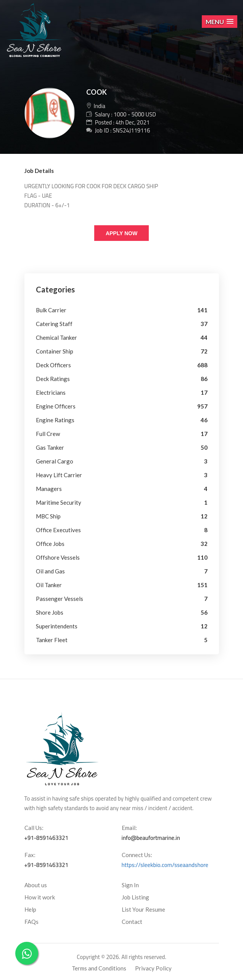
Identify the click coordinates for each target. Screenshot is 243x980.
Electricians (51, 392)
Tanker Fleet (52, 640)
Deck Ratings (53, 379)
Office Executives (58, 530)
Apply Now (121, 233)
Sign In (130, 885)
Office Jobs (50, 544)
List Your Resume (143, 909)
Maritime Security (59, 502)
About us (36, 885)
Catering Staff (54, 324)
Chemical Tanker (56, 337)
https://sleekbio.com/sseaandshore (165, 865)
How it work (40, 897)
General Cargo (55, 461)
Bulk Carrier (51, 310)
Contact (132, 922)
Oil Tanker (49, 585)
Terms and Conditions (99, 968)
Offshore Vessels (58, 557)
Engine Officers (56, 406)
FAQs (31, 922)
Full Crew (48, 434)
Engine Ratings (55, 420)
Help (30, 909)
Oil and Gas (50, 571)
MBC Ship (48, 516)
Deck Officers (53, 365)
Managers (49, 489)
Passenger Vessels (60, 599)
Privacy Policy (153, 968)
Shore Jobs (50, 612)
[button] (220, 22)
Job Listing (135, 897)
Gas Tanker (50, 447)
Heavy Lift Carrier (59, 475)
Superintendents (57, 626)
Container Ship (55, 351)
